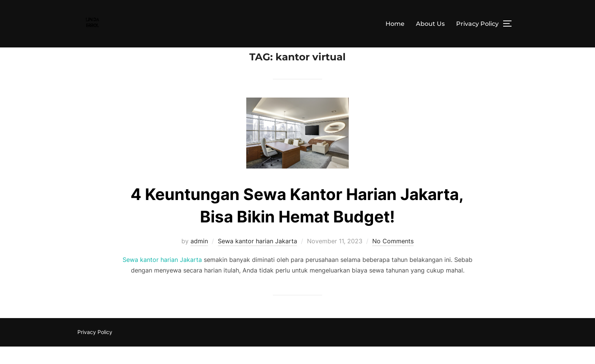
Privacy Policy (477, 24)
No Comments (393, 258)
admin (199, 258)
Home (395, 24)
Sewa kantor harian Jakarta (257, 258)
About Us (430, 24)
